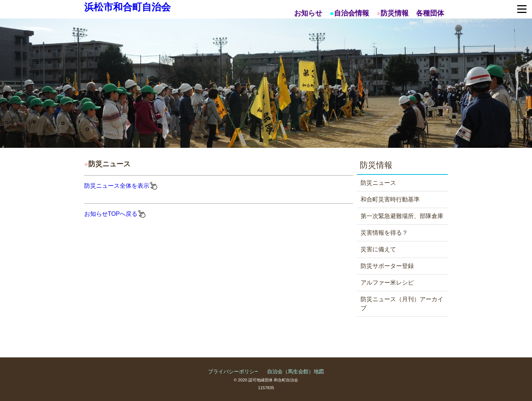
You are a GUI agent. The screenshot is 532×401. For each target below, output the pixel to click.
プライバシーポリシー (234, 371)
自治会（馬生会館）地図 (296, 371)
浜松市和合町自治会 (127, 7)
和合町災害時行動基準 (390, 199)
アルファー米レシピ (387, 283)
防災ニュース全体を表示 (117, 186)
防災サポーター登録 (387, 266)
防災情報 (395, 13)
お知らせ (308, 13)
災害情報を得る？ (384, 233)
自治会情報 (352, 13)
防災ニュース (378, 183)
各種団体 (430, 13)
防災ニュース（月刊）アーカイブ (402, 304)
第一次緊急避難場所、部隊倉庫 (402, 216)
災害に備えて (378, 249)
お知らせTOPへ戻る (111, 214)
